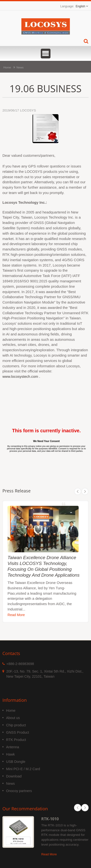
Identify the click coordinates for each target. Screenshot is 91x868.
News (20, 67)
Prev (78, 491)
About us (13, 718)
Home (7, 67)
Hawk (10, 754)
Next (85, 491)
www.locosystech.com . (21, 376)
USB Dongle (16, 762)
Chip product (16, 725)
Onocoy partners (19, 791)
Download (14, 776)
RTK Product (16, 740)
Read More (16, 615)
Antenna (13, 747)
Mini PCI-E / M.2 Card (23, 769)
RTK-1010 (50, 819)
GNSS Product (17, 732)
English (80, 6)
